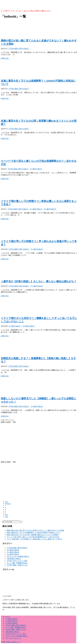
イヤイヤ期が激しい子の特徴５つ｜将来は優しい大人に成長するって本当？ (34, 539)
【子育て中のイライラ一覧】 (17, 561)
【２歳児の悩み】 (50, 209)
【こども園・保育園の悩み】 (17, 563)
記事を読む (5, 58)
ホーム (7, 617)
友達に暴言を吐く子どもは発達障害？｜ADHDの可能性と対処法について (34, 533)
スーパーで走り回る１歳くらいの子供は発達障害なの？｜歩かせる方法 (33, 537)
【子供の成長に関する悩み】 (19, 49)
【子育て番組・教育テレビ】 (17, 565)
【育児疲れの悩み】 (14, 559)
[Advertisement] (39, 443)
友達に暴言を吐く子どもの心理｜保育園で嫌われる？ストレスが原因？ (33, 535)
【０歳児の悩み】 (13, 550)
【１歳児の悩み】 (36, 169)
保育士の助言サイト (14, 642)
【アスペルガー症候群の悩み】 (18, 556)
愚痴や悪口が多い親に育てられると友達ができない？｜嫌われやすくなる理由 (35, 530)
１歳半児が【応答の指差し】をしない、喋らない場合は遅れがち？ (39, 281)
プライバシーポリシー (13, 638)
